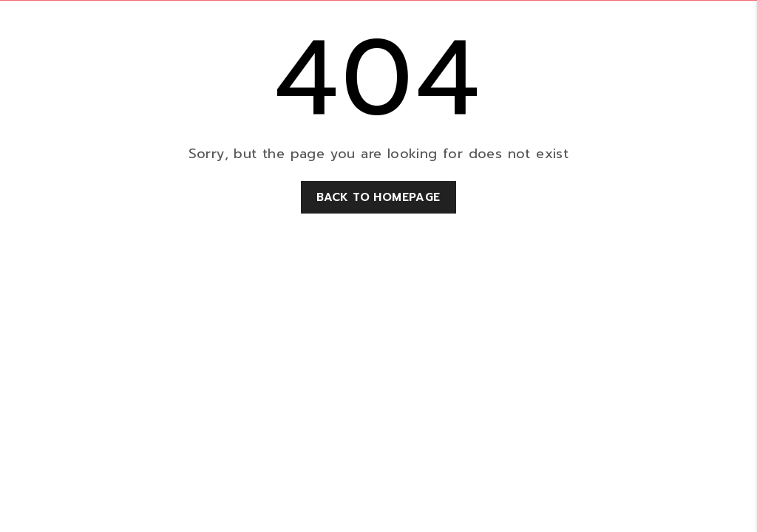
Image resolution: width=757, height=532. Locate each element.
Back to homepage (378, 197)
